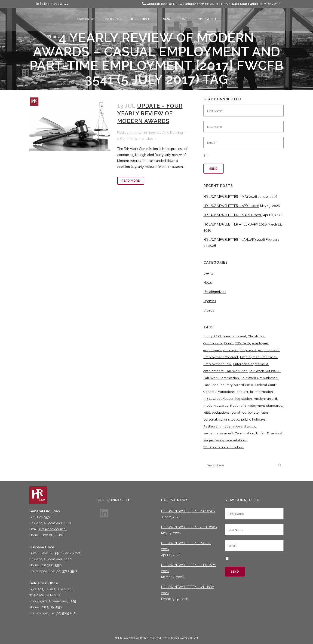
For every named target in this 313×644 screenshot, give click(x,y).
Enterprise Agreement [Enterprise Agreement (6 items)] (251, 364)
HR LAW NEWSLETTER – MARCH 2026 (233, 215)
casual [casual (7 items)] (241, 336)
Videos (209, 310)
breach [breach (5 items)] (228, 336)
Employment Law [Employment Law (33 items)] (217, 364)
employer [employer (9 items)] (230, 350)
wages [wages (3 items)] (209, 440)
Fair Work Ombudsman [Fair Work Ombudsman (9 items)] (259, 378)
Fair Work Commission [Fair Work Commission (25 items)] (221, 378)
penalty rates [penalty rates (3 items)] (258, 413)
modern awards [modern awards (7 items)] (216, 406)
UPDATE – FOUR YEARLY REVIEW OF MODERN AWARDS (150, 113)
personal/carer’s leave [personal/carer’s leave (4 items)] (221, 420)
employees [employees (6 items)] (212, 350)
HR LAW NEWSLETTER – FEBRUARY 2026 (235, 224)
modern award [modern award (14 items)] (265, 399)
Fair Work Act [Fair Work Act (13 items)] (236, 371)
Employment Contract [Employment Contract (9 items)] (221, 357)
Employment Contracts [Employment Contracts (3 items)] (258, 357)
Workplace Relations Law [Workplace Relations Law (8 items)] (224, 447)
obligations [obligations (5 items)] (221, 413)
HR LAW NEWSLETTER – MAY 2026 (230, 197)
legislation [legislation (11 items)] (244, 399)
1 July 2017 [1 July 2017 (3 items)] (212, 336)
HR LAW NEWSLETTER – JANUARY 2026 (234, 240)
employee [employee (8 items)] (260, 343)
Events (208, 273)
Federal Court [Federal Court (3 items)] (266, 385)
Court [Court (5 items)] (229, 343)
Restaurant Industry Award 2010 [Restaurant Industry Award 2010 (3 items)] (229, 426)
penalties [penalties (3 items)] (239, 413)
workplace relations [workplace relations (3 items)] (231, 440)
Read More (131, 181)
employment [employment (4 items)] (269, 350)
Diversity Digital (188, 638)
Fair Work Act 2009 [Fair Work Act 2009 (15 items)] (264, 371)
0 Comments (127, 139)
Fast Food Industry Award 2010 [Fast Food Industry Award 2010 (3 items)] (228, 385)
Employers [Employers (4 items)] (248, 350)
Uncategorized (215, 292)
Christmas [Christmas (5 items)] (256, 336)
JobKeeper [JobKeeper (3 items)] (225, 399)
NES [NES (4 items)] (207, 413)
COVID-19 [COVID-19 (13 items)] (242, 343)
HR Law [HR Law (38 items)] (209, 399)
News (152, 133)
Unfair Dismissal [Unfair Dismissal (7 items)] (269, 433)
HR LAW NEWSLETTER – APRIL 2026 (231, 206)
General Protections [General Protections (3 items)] (219, 392)
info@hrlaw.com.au (53, 529)
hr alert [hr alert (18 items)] (242, 392)
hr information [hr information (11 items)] (262, 392)
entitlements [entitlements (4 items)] (213, 371)
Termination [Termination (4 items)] (245, 433)
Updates (210, 301)
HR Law (123, 638)
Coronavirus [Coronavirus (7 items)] (213, 343)
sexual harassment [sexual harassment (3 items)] (218, 433)
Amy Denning (173, 133)
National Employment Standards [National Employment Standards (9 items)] (256, 406)
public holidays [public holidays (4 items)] (253, 420)
